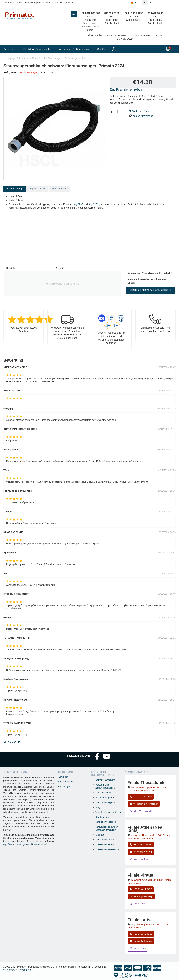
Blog (19, 3)
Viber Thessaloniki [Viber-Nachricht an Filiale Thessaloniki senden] (141, 811)
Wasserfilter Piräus (105, 840)
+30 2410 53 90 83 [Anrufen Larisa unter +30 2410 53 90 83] (141, 934)
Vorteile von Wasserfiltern (108, 812)
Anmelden (63, 777)
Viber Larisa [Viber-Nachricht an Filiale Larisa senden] (138, 949)
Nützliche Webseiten (106, 822)
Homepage (10, 58)
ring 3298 (78, 204)
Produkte (24, 58)
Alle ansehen (13, 742)
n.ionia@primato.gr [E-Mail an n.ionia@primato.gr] (141, 852)
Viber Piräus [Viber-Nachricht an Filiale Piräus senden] (138, 904)
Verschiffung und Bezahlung (38, 3)
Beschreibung (14, 189)
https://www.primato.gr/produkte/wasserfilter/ (25, 844)
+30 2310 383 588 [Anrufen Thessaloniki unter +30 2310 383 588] (141, 797)
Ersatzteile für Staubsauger (47, 58)
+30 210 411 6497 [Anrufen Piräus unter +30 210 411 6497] (141, 889)
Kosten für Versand (143, 116)
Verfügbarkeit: (11, 72)
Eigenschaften (37, 189)
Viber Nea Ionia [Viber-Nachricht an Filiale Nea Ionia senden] (139, 859)
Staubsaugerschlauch (76, 58)
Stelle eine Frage (140, 111)
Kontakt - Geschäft (64, 3)
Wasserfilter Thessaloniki (108, 849)
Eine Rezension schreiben (126, 90)
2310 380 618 (27, 970)
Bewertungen (59, 189)
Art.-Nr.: (44, 72)
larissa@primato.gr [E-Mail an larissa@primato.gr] (141, 941)
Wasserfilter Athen (105, 844)
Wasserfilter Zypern (105, 802)
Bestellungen (64, 786)
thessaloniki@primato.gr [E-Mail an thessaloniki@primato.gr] (144, 804)
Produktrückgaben (105, 797)
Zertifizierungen (103, 793)
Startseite (10, 3)
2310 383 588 (10, 970)
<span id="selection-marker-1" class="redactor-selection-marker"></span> (41, 237)
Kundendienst (102, 817)
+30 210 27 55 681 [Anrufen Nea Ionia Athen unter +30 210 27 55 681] (141, 845)
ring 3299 (93, 204)
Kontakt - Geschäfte (105, 780)
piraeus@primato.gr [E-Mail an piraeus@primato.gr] (141, 896)
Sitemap (100, 835)
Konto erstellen (66, 782)
